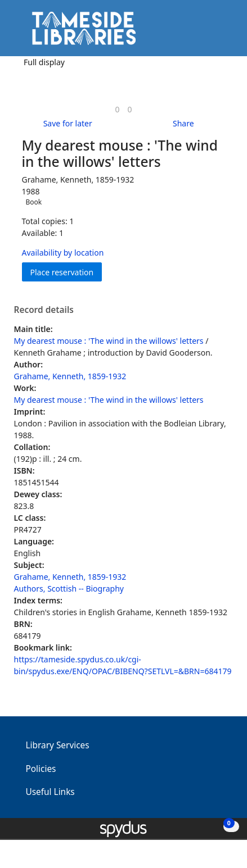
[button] (208, 32)
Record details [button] (44, 310)
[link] (117, 109)
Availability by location (63, 253)
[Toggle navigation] (221, 32)
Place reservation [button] (66, 272)
